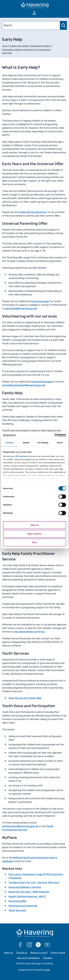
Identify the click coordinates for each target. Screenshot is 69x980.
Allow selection (34, 534)
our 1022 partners (20, 456)
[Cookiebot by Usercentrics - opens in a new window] (54, 435)
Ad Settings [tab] (43, 443)
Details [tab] (26, 443)
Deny (34, 542)
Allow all (34, 525)
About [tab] (60, 443)
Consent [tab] (9, 443)
